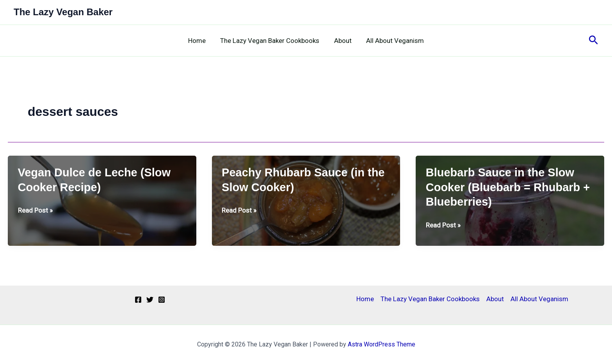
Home (199, 41)
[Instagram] (162, 300)
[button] (593, 40)
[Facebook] (138, 300)
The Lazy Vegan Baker (63, 12)
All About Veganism (393, 41)
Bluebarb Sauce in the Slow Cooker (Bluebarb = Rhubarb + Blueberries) (508, 187)
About (342, 41)
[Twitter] (150, 300)
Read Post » (35, 210)
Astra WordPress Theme (382, 344)
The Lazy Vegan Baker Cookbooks (270, 41)
